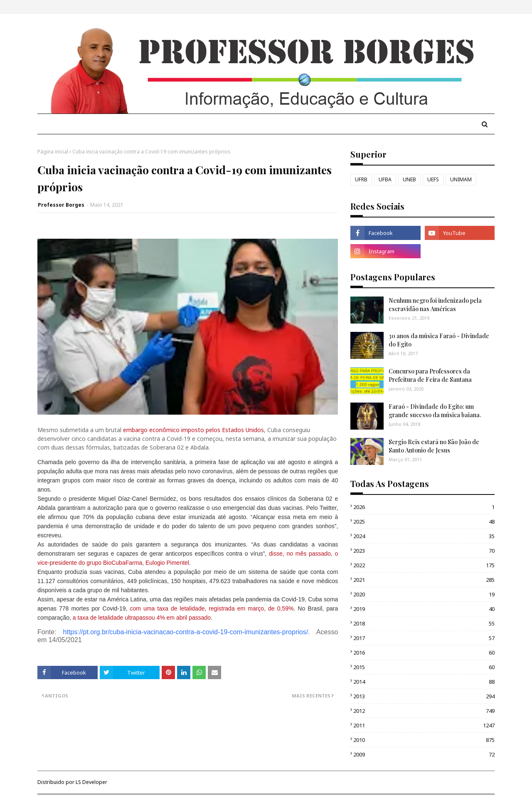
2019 (424, 609)
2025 (424, 522)
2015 (424, 667)
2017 (424, 638)
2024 (424, 536)
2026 (424, 507)
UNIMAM (461, 179)
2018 (424, 623)
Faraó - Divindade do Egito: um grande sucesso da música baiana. (435, 411)
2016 (424, 653)
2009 (424, 754)
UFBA (385, 179)
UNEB (409, 179)
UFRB (361, 179)
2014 (424, 682)
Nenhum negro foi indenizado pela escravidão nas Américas (435, 305)
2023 (424, 551)
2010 (424, 740)
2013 (424, 696)
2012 (424, 711)
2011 (424, 725)
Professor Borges (61, 205)
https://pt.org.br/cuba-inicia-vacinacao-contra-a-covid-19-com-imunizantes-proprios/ (186, 632)
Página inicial (53, 152)
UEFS (433, 179)
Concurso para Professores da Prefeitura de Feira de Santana (430, 375)
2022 (424, 565)
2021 (424, 580)
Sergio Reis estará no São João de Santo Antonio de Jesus (434, 446)
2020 (424, 594)
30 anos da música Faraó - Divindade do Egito (439, 340)
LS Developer (91, 782)
